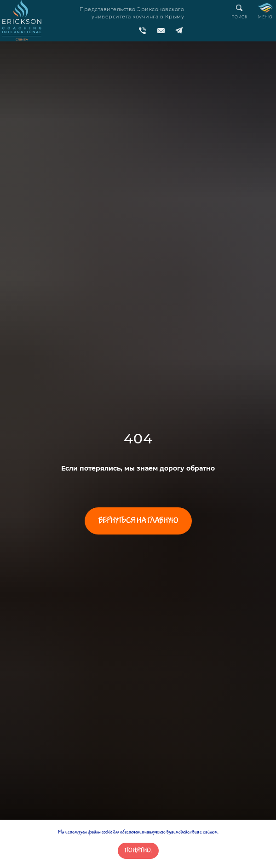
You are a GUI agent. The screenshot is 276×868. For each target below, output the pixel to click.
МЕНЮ (265, 17)
